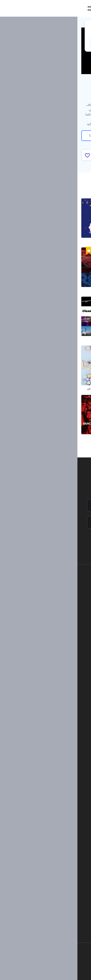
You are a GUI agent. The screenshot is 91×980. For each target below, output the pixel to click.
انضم (69, 543)
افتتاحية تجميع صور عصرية (71, 241)
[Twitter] (42, 973)
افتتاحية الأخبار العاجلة (30, 290)
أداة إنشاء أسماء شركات (56, 882)
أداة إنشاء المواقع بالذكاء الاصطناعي (49, 874)
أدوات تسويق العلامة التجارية (46, 684)
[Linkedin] (20, 973)
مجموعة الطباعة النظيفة (29, 339)
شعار (59, 720)
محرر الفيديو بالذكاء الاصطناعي (52, 841)
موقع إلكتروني (54, 737)
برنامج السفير (48, 656)
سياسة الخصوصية (46, 624)
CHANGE (28, 43)
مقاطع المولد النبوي (32, 241)
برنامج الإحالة (48, 616)
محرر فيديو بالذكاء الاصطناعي (53, 857)
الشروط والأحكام (46, 632)
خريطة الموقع (48, 640)
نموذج (59, 745)
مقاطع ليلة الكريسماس (73, 290)
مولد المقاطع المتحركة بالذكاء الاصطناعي (45, 849)
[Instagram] (64, 973)
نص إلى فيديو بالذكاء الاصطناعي (51, 865)
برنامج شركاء (48, 648)
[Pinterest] (53, 973)
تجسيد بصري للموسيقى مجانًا (46, 773)
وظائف (52, 599)
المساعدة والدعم (46, 607)
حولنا (53, 583)
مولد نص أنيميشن (53, 805)
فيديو (60, 712)
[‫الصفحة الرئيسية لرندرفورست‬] (79, 9)
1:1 (17, 136)
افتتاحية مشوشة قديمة (74, 437)
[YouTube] (31, 973)
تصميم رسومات (53, 729)
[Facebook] (73, 973)
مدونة (59, 692)
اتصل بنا (52, 591)
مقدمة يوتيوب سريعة (31, 437)
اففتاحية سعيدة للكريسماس (27, 388)
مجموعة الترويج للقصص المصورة (67, 339)
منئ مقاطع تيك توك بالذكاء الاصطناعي (47, 890)
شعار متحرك (56, 789)
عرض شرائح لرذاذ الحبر (73, 388)
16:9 (74, 136)
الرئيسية (82, 23)
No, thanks (58, 43)
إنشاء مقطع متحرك (52, 781)
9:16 (46, 136)
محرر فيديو (57, 813)
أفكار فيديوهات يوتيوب (57, 898)
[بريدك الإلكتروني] (45, 522)
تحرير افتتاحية (55, 797)
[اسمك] (45, 505)
